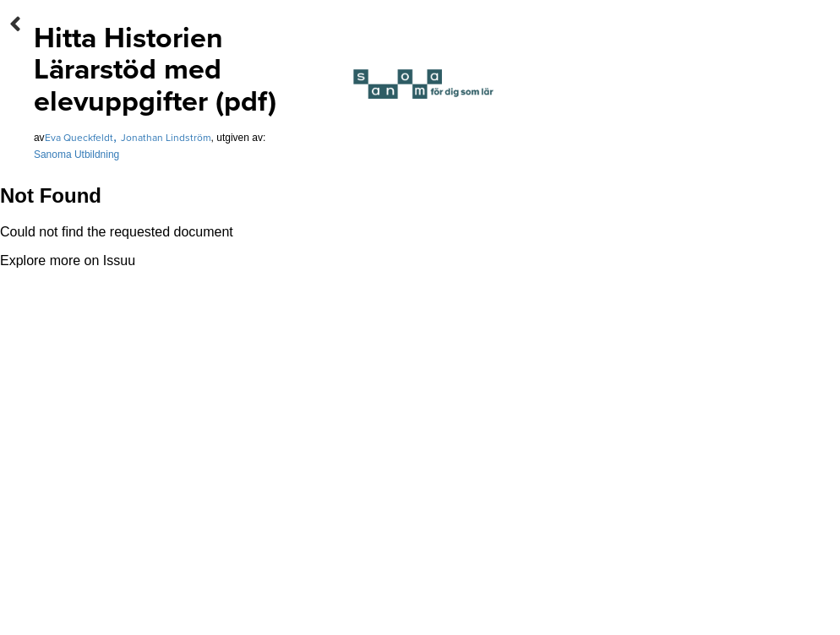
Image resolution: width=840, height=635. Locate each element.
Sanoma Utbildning (76, 155)
